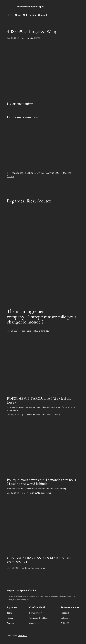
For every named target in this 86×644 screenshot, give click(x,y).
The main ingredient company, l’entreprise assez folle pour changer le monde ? (42, 317)
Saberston (30, 568)
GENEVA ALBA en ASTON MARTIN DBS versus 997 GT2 (39, 560)
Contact (43, 15)
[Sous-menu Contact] (48, 15)
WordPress (23, 636)
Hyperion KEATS (33, 38)
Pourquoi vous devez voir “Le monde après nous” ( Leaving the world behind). (42, 482)
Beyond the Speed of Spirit (30, 7)
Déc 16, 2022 (13, 38)
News (48, 331)
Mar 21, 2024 (13, 331)
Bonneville (30, 415)
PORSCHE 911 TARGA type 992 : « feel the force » (39, 401)
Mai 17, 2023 (12, 568)
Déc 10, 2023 (13, 493)
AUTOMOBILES (47, 415)
